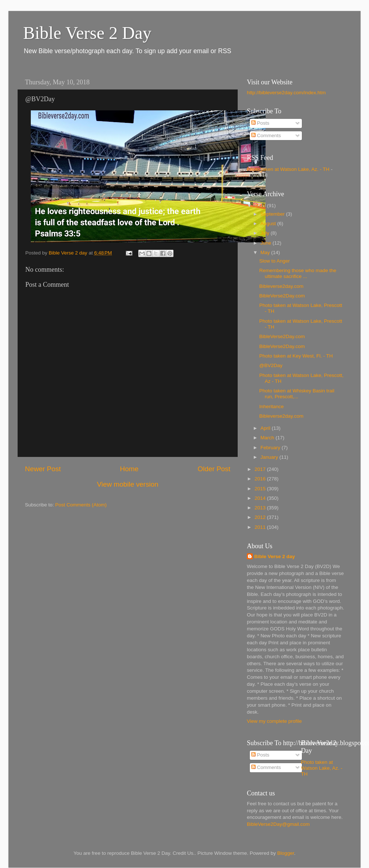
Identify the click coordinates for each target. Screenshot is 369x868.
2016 (261, 479)
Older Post (214, 469)
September (273, 214)
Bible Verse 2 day (275, 556)
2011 (261, 527)
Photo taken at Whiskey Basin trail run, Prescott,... (297, 394)
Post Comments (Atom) (81, 505)
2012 (261, 517)
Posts (260, 123)
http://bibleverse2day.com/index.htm (286, 93)
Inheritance (272, 406)
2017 (261, 469)
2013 (261, 508)
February (271, 448)
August (269, 224)
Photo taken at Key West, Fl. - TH (296, 356)
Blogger (286, 853)
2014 (261, 498)
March (268, 438)
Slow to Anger (275, 261)
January (270, 457)
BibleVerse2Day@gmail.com (278, 824)
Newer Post (43, 469)
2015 (261, 489)
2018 (261, 206)
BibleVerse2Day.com (282, 296)
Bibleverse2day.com (282, 286)
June (266, 243)
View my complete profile (274, 721)
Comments (266, 135)
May (266, 252)
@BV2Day (271, 365)
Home (129, 469)
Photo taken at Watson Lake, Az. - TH (288, 169)
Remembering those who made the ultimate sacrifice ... (298, 273)
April (266, 428)
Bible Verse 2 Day (87, 33)
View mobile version (128, 484)
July (266, 233)
